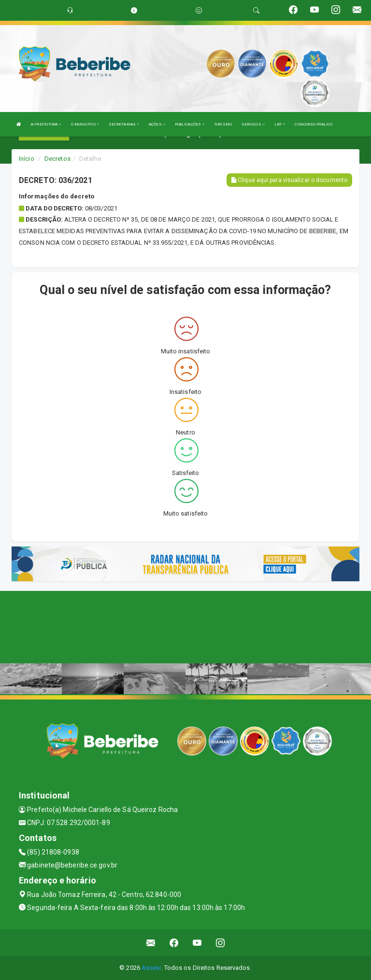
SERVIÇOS (253, 124)
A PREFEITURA (46, 124)
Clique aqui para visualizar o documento (289, 180)
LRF (280, 124)
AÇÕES (157, 124)
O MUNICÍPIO (85, 124)
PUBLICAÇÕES (190, 124)
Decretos (57, 159)
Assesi (151, 968)
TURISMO (223, 124)
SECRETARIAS (124, 124)
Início (27, 159)
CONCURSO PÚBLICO (314, 124)
